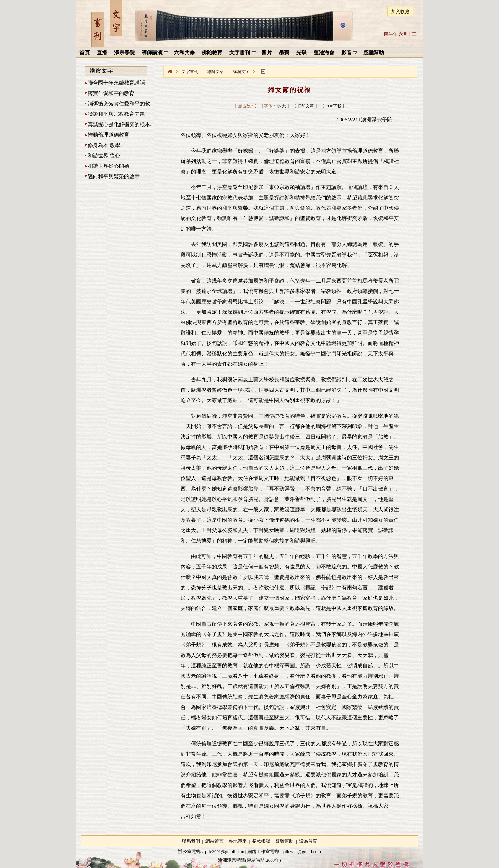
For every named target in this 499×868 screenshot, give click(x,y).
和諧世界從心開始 (108, 166)
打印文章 (306, 106)
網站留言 (215, 841)
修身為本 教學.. (105, 145)
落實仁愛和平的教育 (111, 93)
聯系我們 (191, 841)
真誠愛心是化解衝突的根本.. (120, 124)
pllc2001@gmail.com (225, 852)
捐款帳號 (261, 841)
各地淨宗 (238, 841)
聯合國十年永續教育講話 (116, 83)
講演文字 (241, 72)
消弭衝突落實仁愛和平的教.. (120, 104)
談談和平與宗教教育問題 (116, 114)
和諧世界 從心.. (105, 156)
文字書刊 (190, 72)
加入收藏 (400, 12)
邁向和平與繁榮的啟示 (114, 176)
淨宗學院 (170, 72)
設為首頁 (308, 841)
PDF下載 (333, 106)
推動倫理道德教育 (108, 135)
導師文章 (216, 72)
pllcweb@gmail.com (302, 852)
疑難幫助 (284, 841)
